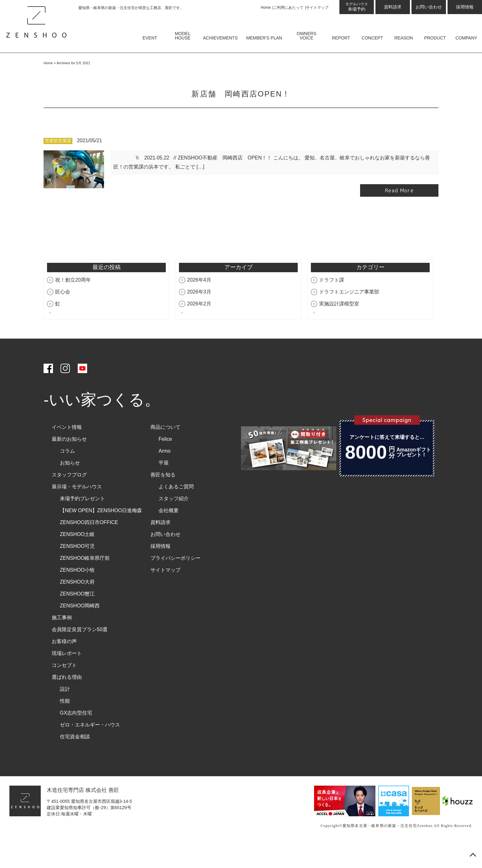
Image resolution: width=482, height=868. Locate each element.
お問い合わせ (429, 7)
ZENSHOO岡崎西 (80, 631)
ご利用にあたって (288, 8)
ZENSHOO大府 (77, 607)
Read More (399, 216)
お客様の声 (64, 666)
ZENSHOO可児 (77, 571)
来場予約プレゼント (82, 524)
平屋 (164, 488)
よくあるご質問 (176, 512)
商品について (165, 452)
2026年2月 (199, 329)
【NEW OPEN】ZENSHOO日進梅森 (101, 535)
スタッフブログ (69, 500)
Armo (165, 476)
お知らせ (70, 488)
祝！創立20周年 (73, 305)
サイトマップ (317, 8)
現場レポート (67, 678)
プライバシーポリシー (176, 583)
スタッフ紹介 (174, 524)
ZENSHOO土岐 (77, 559)
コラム (67, 476)
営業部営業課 (58, 166)
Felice (165, 464)
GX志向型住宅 (76, 738)
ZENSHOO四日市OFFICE (89, 547)
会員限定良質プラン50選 (80, 655)
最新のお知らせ (69, 464)
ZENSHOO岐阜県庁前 (85, 583)
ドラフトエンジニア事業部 (349, 317)
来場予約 (357, 7)
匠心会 (63, 317)
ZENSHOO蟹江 (77, 619)
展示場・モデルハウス (77, 512)
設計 (65, 714)
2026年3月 (199, 317)
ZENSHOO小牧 (77, 595)
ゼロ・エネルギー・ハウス (90, 750)
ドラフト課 (332, 305)
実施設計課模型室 (339, 329)
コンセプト (64, 690)
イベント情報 (67, 452)
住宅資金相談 (75, 762)
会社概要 (169, 535)
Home (266, 8)
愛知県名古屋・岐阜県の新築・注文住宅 (380, 851)
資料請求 (393, 7)
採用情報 (465, 7)
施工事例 (62, 643)
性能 (65, 726)
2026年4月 (199, 305)
